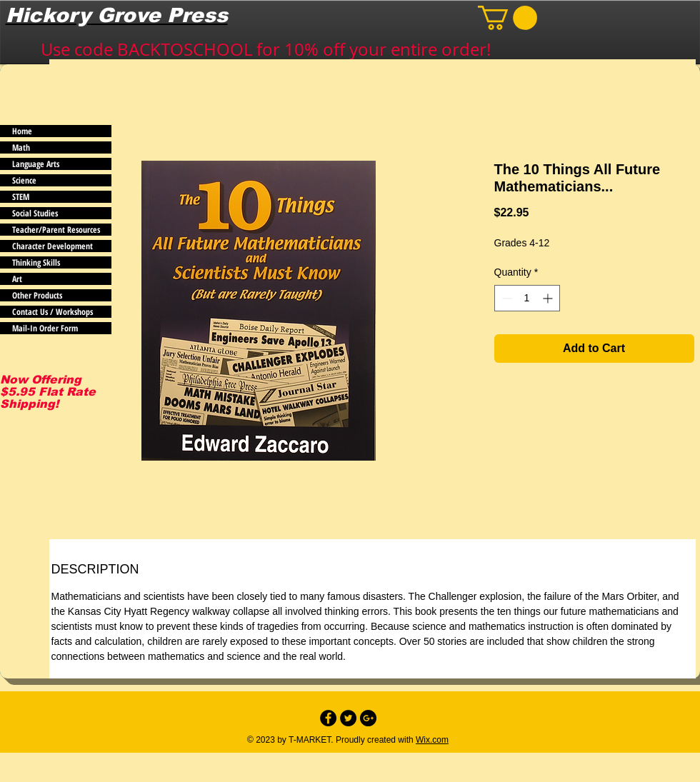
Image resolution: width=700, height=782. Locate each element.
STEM (21, 197)
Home (22, 131)
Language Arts (36, 164)
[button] (507, 18)
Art (17, 279)
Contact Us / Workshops (52, 312)
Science (24, 180)
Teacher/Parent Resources (56, 230)
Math (21, 147)
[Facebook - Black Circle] (328, 718)
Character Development (52, 246)
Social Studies (35, 213)
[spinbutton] (527, 298)
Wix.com (432, 740)
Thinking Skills (36, 262)
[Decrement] (505, 298)
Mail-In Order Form (45, 328)
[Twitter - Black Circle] (348, 718)
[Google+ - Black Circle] (368, 718)
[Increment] (549, 298)
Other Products (37, 295)
